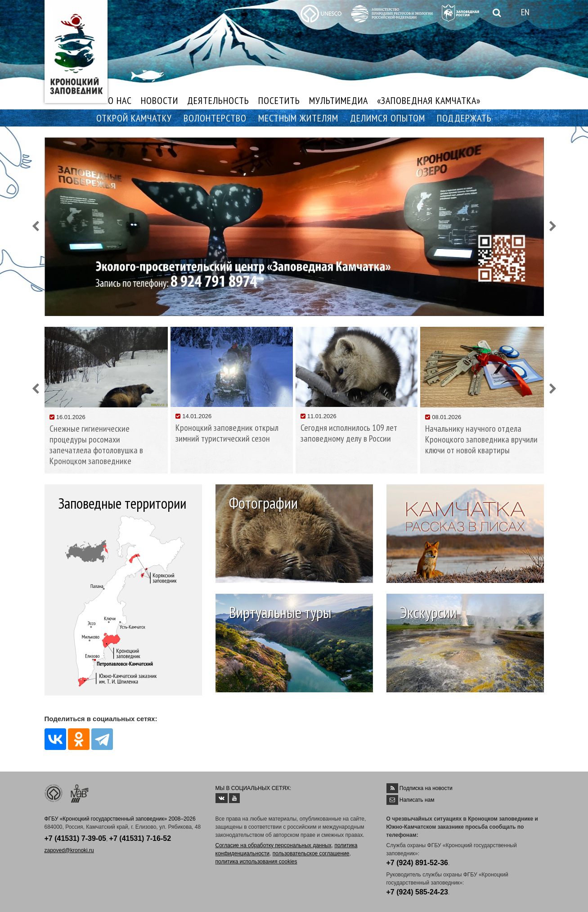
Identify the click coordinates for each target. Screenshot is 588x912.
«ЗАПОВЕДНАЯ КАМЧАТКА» (429, 100)
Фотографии (263, 503)
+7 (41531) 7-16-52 (140, 838)
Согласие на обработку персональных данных (274, 845)
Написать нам (417, 800)
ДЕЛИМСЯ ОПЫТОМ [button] (388, 118)
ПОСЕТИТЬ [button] (279, 100)
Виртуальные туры (280, 612)
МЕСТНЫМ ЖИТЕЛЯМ (298, 118)
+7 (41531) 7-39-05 (75, 838)
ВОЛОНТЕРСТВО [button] (215, 118)
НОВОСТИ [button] (159, 100)
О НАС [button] (120, 100)
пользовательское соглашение (311, 853)
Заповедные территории (122, 503)
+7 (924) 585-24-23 (417, 892)
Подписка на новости (426, 788)
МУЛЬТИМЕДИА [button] (339, 100)
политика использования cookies (256, 862)
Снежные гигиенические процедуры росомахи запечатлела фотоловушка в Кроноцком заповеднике (96, 445)
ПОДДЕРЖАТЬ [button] (464, 118)
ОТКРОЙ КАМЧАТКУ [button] (134, 118)
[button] (36, 227)
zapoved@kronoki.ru (69, 850)
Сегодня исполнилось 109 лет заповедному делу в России (349, 433)
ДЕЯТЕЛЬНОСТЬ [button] (218, 100)
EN (525, 12)
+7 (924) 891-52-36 (417, 863)
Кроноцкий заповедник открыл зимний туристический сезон (227, 433)
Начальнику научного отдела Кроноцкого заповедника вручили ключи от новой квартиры (481, 439)
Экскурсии (428, 612)
